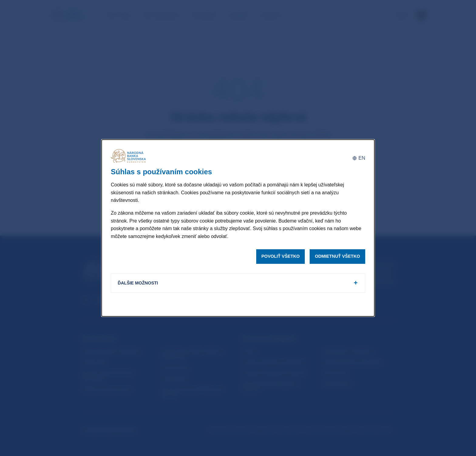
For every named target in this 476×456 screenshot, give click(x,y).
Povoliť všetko (280, 256)
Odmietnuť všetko (337, 256)
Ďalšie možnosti (139, 283)
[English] (359, 158)
